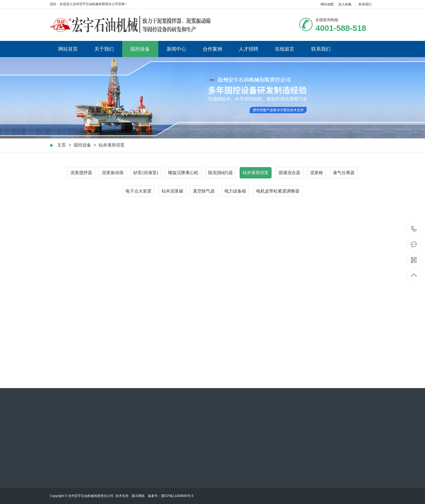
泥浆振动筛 (113, 173)
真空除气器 (204, 191)
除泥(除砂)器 (220, 173)
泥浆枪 (317, 173)
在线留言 (289, 49)
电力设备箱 (235, 191)
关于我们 (108, 49)
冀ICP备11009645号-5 (177, 496)
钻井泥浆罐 (172, 191)
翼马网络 (138, 496)
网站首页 (72, 49)
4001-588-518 (414, 229)
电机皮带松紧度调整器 (278, 191)
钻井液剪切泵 (112, 145)
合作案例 (217, 49)
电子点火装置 (139, 191)
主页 (62, 145)
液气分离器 (344, 173)
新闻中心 (181, 49)
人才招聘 (253, 49)
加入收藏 (345, 4)
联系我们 (365, 4)
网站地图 (327, 4)
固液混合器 (289, 173)
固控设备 (140, 49)
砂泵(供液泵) (146, 173)
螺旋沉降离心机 (183, 173)
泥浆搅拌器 (81, 173)
